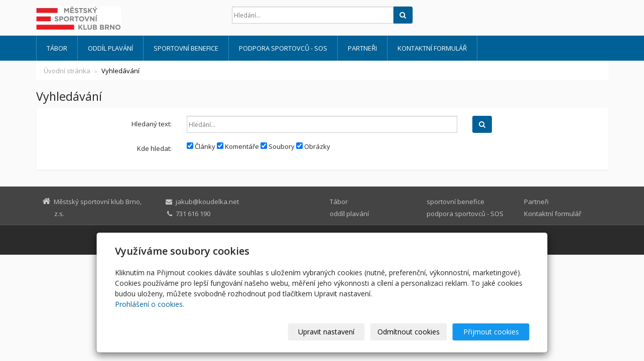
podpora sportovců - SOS (283, 48)
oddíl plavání (110, 48)
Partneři (362, 48)
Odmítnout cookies (409, 332)
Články (201, 146)
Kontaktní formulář (432, 48)
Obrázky (313, 146)
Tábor (57, 48)
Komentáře (238, 146)
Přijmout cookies (491, 332)
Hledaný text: (152, 124)
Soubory (278, 146)
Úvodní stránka (67, 71)
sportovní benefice (186, 48)
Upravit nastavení (326, 332)
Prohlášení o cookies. (150, 304)
